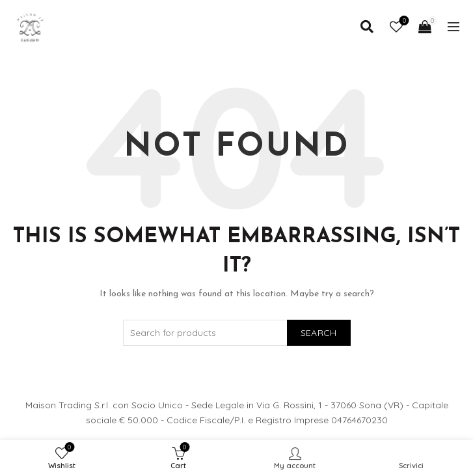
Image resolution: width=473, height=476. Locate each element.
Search (319, 333)
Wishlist (403, 21)
